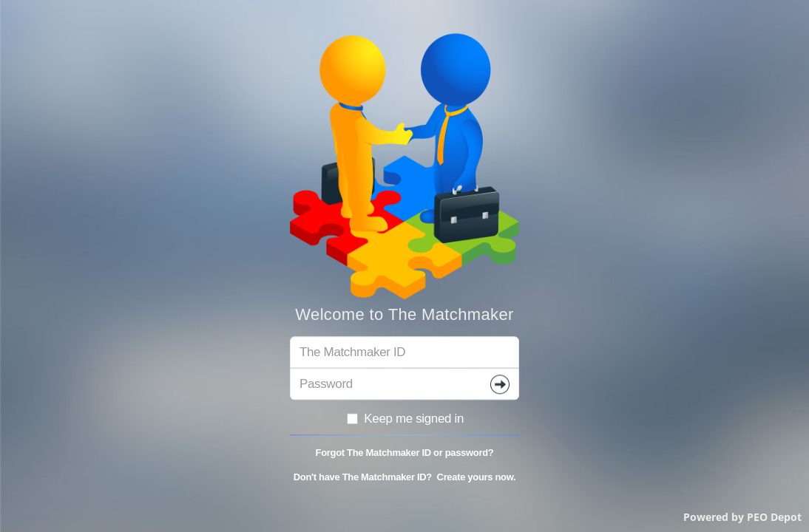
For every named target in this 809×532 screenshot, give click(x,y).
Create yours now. (477, 477)
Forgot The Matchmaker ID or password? (405, 453)
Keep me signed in (404, 419)
